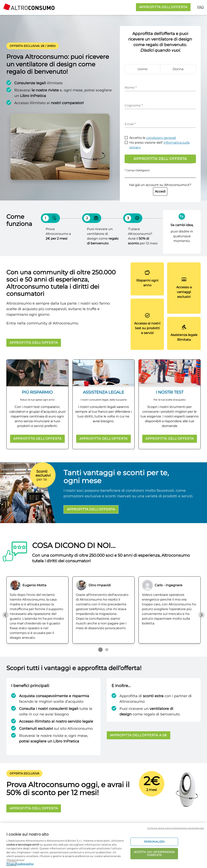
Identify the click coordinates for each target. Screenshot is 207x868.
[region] (103, 845)
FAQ (201, 7)
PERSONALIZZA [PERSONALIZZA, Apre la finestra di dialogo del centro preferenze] (154, 842)
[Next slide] (201, 615)
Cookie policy (25, 864)
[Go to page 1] (100, 650)
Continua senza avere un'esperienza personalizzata (176, 828)
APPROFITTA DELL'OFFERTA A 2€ (139, 735)
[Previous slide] (6, 615)
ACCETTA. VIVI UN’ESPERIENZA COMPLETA (154, 853)
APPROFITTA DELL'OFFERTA (163, 7)
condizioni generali (161, 138)
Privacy (11, 864)
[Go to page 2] (107, 650)
